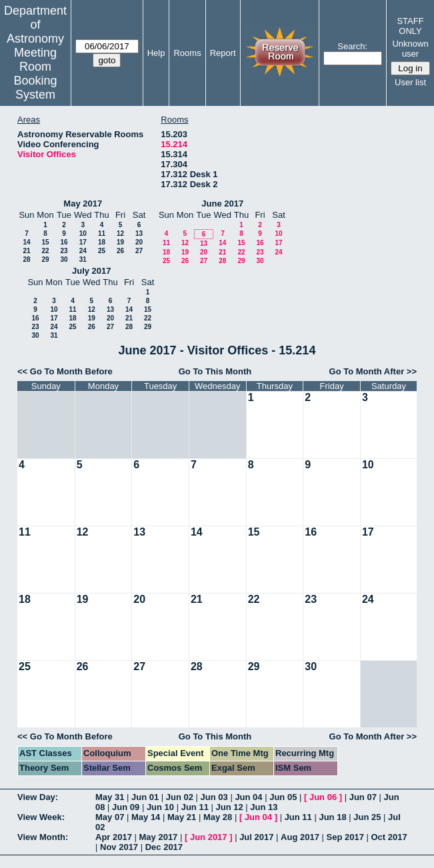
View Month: (43, 837)
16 (64, 242)
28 (26, 259)
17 (83, 242)
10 (83, 233)
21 (26, 251)
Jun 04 (248, 797)
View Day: (38, 797)
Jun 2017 (209, 837)
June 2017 (222, 204)
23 (64, 251)
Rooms (187, 53)
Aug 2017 (300, 837)
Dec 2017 (164, 847)
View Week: (41, 817)
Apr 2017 (114, 837)
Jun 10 (160, 807)
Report (223, 53)
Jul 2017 (256, 837)
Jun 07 (363, 797)
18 (102, 242)
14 (26, 242)
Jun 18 (332, 817)
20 (139, 242)
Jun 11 (195, 807)
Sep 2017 (345, 837)
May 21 (182, 817)
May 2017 (83, 204)
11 (102, 233)
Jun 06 (323, 797)
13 (139, 233)
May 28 (218, 817)
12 (120, 233)
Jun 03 (214, 797)
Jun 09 (126, 807)
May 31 (110, 797)
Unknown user (410, 49)
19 (120, 242)
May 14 (146, 817)
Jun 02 (180, 797)
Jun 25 (367, 817)
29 (45, 259)
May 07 (110, 817)
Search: (352, 46)
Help (156, 53)
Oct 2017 (389, 837)
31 (83, 259)
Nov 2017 (119, 847)
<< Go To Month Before (65, 371)
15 (45, 242)
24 (83, 251)
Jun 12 (229, 807)
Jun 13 (264, 807)
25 (102, 251)
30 (64, 259)
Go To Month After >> (373, 371)
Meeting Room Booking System (35, 74)
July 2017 (92, 271)
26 (120, 251)
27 (139, 251)
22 (45, 251)
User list (410, 82)
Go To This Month (215, 371)
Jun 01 (145, 797)
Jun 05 (283, 797)
